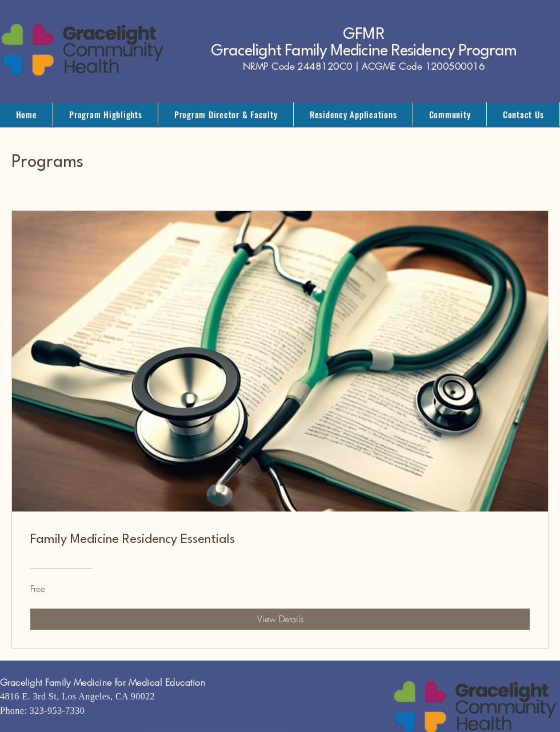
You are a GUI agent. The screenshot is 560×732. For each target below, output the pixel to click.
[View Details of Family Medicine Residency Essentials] (280, 619)
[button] (106, 114)
